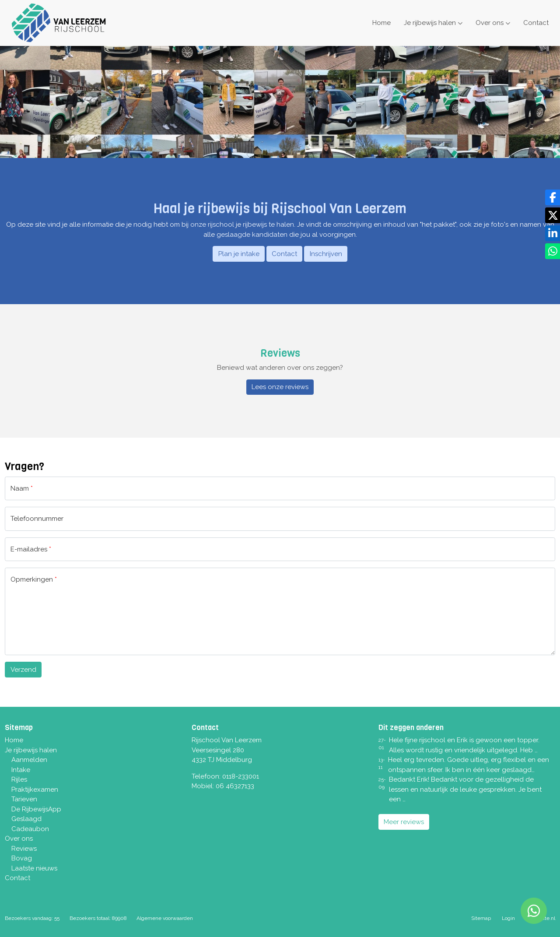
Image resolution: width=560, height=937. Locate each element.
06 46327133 (235, 786)
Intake (21, 770)
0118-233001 (241, 776)
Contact (536, 23)
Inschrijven (326, 254)
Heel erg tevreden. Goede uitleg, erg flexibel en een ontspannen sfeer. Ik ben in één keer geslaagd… (469, 765)
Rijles (19, 779)
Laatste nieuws (34, 868)
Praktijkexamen (35, 790)
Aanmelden (29, 760)
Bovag (22, 858)
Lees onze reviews (280, 387)
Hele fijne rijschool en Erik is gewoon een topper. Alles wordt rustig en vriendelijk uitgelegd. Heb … (464, 745)
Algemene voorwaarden (165, 918)
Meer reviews (404, 822)
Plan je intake (239, 254)
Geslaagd (26, 819)
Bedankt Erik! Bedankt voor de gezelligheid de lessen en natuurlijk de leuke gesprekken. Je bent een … (465, 789)
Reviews (24, 849)
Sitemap (481, 918)
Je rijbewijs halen (430, 23)
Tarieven (24, 799)
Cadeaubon (30, 829)
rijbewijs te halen (268, 225)
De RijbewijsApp (36, 809)
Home (381, 23)
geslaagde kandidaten (252, 235)
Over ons (490, 23)
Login (508, 918)
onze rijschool (212, 225)
